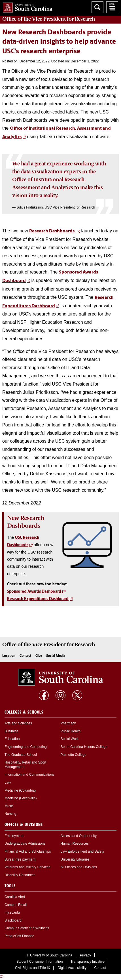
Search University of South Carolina (97, 7)
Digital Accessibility (72, 968)
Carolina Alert (15, 897)
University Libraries (75, 859)
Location (9, 656)
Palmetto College (74, 755)
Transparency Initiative (88, 962)
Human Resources (75, 844)
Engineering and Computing (26, 747)
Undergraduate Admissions (25, 844)
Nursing (10, 814)
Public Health (71, 731)
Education (12, 739)
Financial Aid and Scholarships (28, 851)
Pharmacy (68, 723)
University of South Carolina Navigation (112, 7)
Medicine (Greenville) (21, 798)
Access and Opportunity (79, 836)
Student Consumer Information (40, 962)
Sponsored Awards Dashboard (34, 592)
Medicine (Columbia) (20, 790)
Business (11, 731)
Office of (49, 19)
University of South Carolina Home (26, 6)
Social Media (56, 656)
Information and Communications (29, 775)
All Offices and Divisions (79, 867)
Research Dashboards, (52, 231)
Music (9, 806)
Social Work (70, 739)
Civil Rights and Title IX (32, 968)
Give (39, 656)
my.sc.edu (12, 912)
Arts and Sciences (18, 723)
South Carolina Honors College (84, 747)
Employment (14, 836)
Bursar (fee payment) (21, 859)
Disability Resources (20, 875)
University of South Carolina (51, 955)
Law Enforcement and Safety (82, 851)
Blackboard (13, 920)
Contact (25, 656)
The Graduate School (21, 755)
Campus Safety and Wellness (27, 928)
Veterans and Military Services (27, 867)
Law (8, 783)
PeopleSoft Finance (19, 936)
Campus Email (16, 905)
